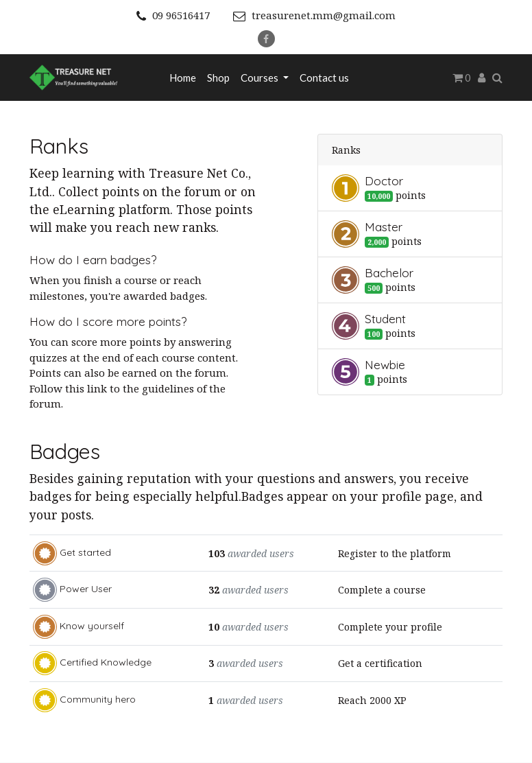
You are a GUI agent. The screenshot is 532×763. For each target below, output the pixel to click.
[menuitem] (183, 78)
